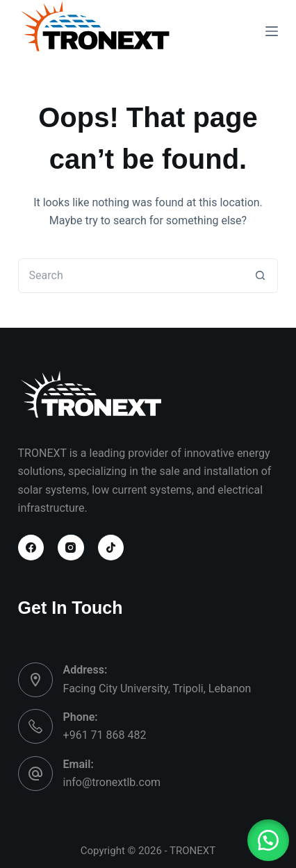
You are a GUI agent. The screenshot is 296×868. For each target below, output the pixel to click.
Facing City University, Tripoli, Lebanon (157, 688)
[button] (268, 840)
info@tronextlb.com (112, 782)
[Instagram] (71, 548)
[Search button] (261, 276)
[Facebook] (31, 548)
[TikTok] (111, 548)
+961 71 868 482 (105, 735)
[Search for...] (131, 276)
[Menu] (272, 31)
